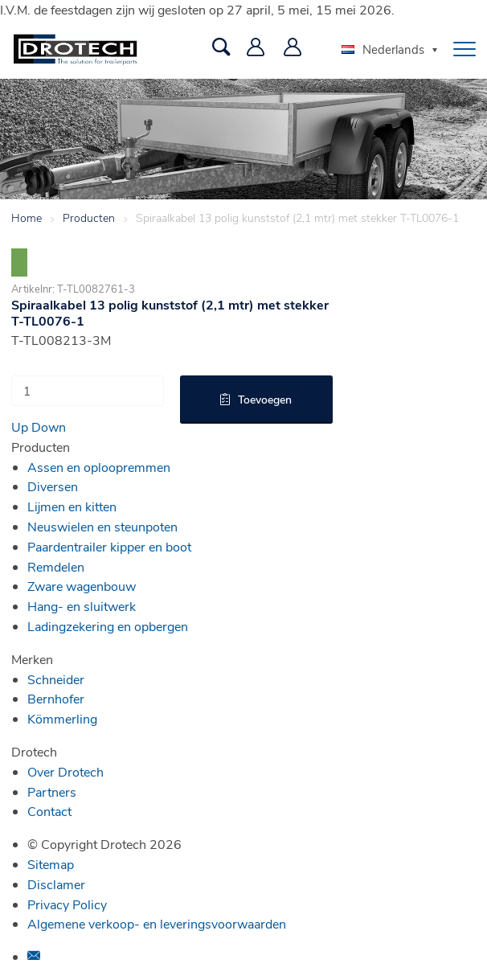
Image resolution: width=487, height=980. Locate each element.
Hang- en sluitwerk (82, 606)
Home (27, 217)
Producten (89, 217)
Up (20, 426)
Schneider (56, 679)
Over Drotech (65, 771)
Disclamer (56, 884)
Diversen (53, 486)
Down (49, 426)
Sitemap (51, 864)
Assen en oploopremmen (99, 467)
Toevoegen (265, 399)
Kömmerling (62, 718)
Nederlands (383, 49)
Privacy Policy (67, 904)
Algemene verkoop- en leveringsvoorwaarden (157, 923)
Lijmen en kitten (72, 506)
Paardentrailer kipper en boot (109, 546)
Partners (52, 791)
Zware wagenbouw (82, 586)
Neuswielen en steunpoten (102, 526)
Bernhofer (56, 698)
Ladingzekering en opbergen (108, 626)
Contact (49, 811)
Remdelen (56, 566)
